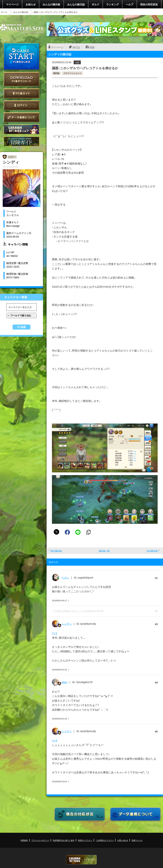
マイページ (12, 4)
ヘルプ (130, 4)
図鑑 (92, 47)
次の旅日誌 (152, 551)
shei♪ (65, 682)
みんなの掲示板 (51, 4)
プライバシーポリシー (40, 840)
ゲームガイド (21, 141)
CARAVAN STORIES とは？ (21, 129)
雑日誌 (56, 73)
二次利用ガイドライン (105, 840)
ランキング (112, 4)
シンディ (67, 624)
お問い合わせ (123, 840)
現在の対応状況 (149, 4)
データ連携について (21, 117)
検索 (23, 327)
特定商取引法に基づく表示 (64, 840)
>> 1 (55, 633)
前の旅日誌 (56, 551)
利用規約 (24, 840)
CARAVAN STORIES (81, 860)
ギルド (95, 4)
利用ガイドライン (85, 840)
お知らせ (31, 4)
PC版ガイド (21, 93)
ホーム (4, 12)
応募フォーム (137, 840)
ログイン (21, 105)
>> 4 (55, 740)
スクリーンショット (72, 73)
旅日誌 (76, 47)
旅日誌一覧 (104, 551)
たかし (66, 577)
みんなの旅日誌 (76, 4)
